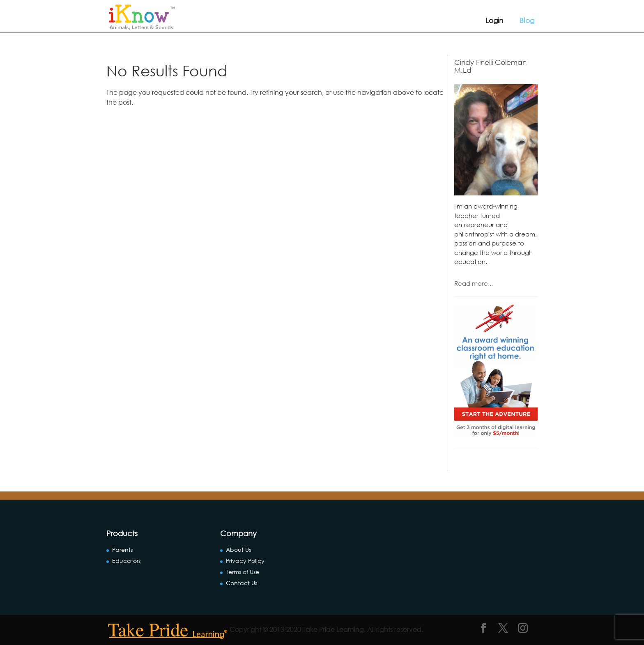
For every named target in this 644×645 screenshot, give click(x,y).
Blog (527, 20)
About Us (238, 550)
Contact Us (241, 583)
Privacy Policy (245, 561)
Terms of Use (243, 572)
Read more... (474, 283)
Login (494, 20)
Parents (122, 550)
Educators (126, 561)
